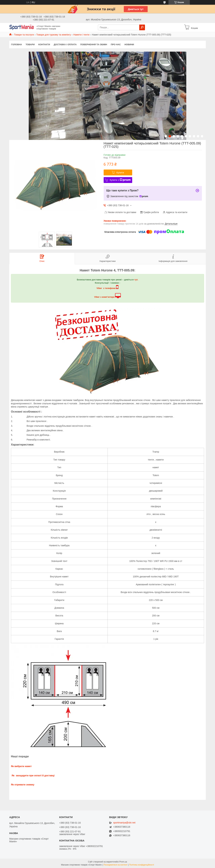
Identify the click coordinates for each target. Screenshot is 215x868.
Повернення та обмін (94, 44)
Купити (120, 173)
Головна (16, 44)
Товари (30, 44)
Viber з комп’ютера (104, 297)
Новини (129, 44)
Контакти (44, 44)
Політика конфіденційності (142, 865)
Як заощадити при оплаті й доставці (33, 775)
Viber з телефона (106, 288)
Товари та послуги (24, 35)
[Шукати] (142, 27)
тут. (136, 280)
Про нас (116, 44)
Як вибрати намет (21, 766)
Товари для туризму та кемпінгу (54, 35)
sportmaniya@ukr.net (124, 823)
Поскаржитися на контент (116, 865)
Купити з (120, 180)
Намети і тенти (81, 35)
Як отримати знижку (23, 785)
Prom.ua (123, 862)
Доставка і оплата (65, 44)
